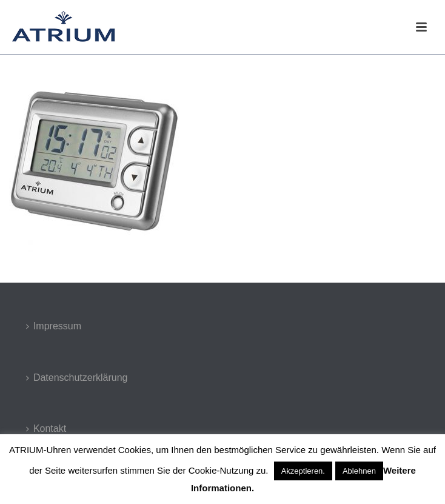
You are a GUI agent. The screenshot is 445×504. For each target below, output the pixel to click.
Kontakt (46, 428)
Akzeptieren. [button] (303, 471)
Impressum (54, 326)
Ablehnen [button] (359, 471)
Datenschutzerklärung (77, 378)
